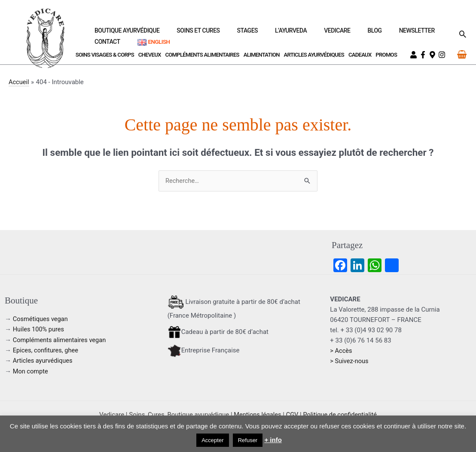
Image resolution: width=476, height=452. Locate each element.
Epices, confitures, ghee (47, 350)
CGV (292, 414)
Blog (324, 33)
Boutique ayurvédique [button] (128, 33)
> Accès (341, 351)
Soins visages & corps (105, 55)
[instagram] (443, 55)
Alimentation (262, 55)
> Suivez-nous (350, 361)
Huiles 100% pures (39, 330)
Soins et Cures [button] (189, 33)
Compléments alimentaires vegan (61, 340)
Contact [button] (394, 33)
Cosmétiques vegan (41, 319)
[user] (415, 55)
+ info (273, 440)
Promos (386, 55)
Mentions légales (256, 414)
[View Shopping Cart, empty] (462, 55)
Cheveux (150, 55)
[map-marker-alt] (433, 55)
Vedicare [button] (297, 33)
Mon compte (31, 371)
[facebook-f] (424, 55)
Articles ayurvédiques (314, 55)
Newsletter (356, 33)
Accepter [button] (212, 440)
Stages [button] (228, 33)
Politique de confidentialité (341, 414)
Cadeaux (360, 55)
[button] (463, 34)
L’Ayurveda (261, 33)
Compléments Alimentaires (202, 55)
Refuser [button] (248, 440)
